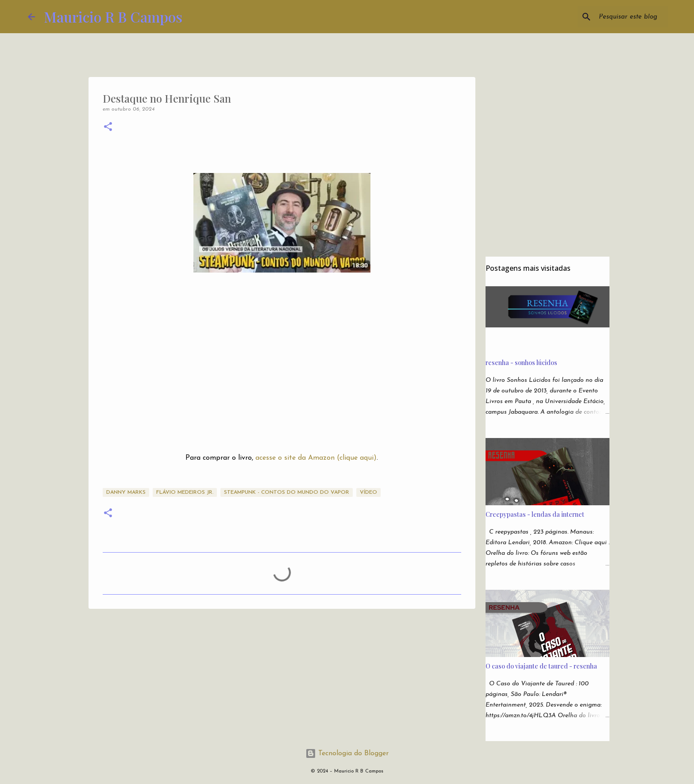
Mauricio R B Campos (113, 17)
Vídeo (368, 492)
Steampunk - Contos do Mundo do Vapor (287, 492)
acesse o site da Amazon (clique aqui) (316, 458)
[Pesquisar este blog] (621, 17)
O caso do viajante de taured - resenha (541, 666)
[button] (108, 128)
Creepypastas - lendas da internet (535, 514)
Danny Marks (126, 492)
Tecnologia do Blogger (347, 753)
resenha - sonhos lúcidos (521, 363)
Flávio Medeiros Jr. (185, 492)
